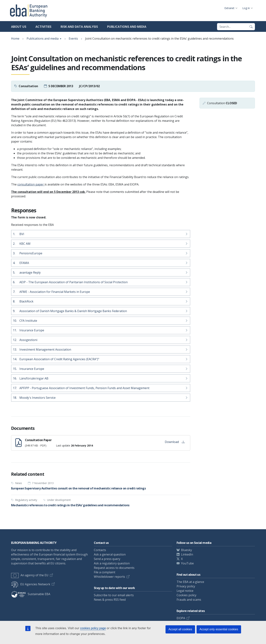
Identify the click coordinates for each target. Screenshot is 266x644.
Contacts (100, 550)
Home (15, 39)
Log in (246, 8)
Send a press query (107, 559)
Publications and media (127, 27)
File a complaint (105, 572)
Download (175, 442)
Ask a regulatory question (112, 563)
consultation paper (31, 184)
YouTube (187, 563)
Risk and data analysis (79, 27)
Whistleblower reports (109, 577)
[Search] (251, 27)
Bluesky (186, 550)
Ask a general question (110, 554)
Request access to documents (114, 568)
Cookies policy (186, 595)
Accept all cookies (180, 629)
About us (19, 27)
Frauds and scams (189, 600)
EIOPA (181, 618)
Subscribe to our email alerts (114, 595)
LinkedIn (187, 554)
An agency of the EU (30, 575)
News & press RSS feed (110, 600)
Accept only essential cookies (219, 629)
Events (73, 39)
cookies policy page (93, 628)
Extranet (229, 8)
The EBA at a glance (190, 582)
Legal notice (185, 591)
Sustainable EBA (31, 594)
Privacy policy (186, 586)
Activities (43, 27)
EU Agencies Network (31, 584)
